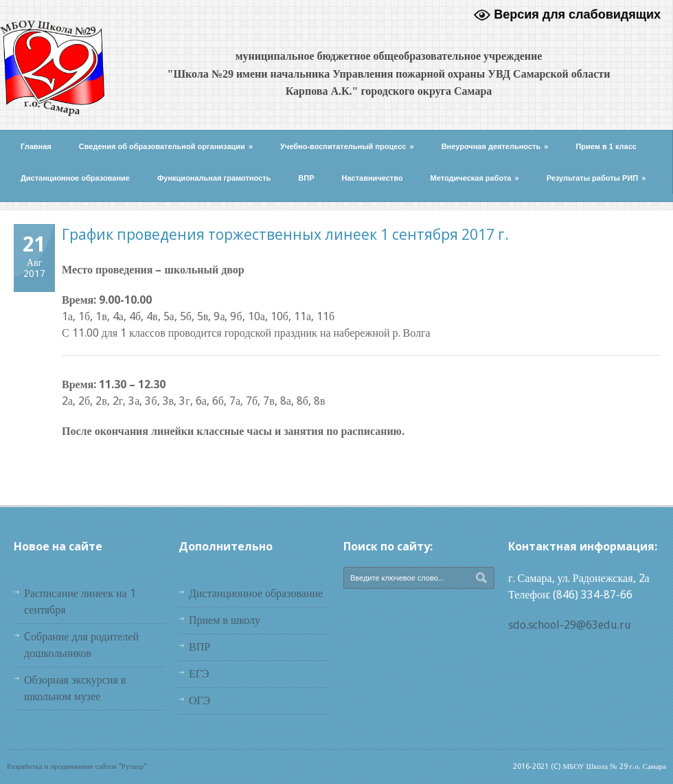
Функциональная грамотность (214, 178)
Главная (36, 146)
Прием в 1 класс (606, 146)
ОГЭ (199, 701)
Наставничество (373, 178)
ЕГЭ (199, 674)
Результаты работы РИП (596, 178)
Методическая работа (475, 178)
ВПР (306, 178)
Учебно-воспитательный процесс (347, 146)
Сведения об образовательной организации (166, 146)
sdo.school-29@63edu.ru (570, 625)
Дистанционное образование (75, 178)
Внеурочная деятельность (495, 146)
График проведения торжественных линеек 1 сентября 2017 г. (285, 234)
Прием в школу (225, 620)
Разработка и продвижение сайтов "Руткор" (77, 766)
